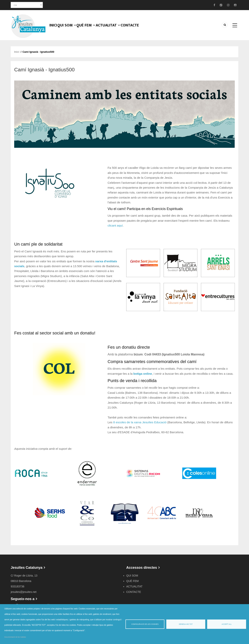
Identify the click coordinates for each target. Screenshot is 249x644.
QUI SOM (69, 30)
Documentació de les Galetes (15, 637)
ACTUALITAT (112, 30)
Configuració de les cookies (145, 624)
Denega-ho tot (186, 624)
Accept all (227, 624)
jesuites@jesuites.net (24, 592)
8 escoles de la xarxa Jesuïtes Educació (140, 422)
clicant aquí (115, 225)
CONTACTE (134, 30)
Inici (54, 30)
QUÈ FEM (89, 30)
